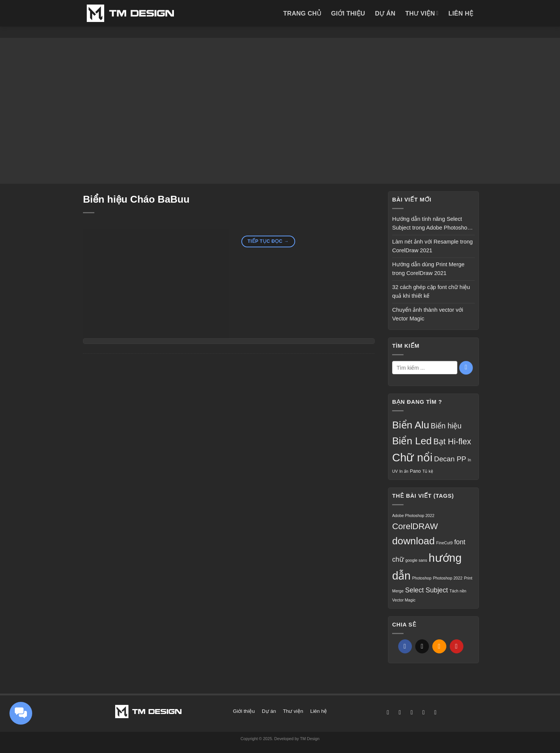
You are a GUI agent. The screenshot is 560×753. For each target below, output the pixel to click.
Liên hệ (461, 13)
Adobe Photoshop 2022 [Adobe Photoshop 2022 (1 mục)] (413, 516)
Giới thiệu (348, 13)
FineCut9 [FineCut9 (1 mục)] (444, 543)
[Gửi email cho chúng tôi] (424, 712)
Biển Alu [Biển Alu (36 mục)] (411, 425)
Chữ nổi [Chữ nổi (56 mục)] (412, 457)
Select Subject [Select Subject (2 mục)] (426, 590)
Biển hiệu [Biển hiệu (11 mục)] (446, 426)
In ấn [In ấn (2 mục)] (404, 471)
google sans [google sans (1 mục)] (416, 560)
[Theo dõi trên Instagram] (400, 712)
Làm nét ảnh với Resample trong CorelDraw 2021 (433, 246)
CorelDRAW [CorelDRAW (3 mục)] (415, 526)
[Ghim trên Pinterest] (457, 646)
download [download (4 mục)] (413, 541)
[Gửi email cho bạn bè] (439, 646)
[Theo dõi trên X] (412, 712)
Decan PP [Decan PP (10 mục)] (450, 459)
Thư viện (422, 13)
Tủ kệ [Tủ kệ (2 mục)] (428, 471)
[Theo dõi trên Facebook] (388, 712)
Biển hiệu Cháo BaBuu (136, 199)
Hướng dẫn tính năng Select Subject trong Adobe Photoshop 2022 (431, 224)
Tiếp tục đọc (268, 242)
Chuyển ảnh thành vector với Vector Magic (428, 314)
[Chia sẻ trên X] (422, 646)
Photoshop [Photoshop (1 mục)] (422, 578)
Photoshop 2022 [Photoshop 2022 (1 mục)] (448, 578)
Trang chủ (302, 13)
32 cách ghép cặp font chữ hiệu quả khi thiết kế (431, 292)
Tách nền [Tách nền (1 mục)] (458, 591)
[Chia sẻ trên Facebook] (405, 646)
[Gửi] (466, 368)
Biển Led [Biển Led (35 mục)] (412, 441)
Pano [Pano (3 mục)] (415, 471)
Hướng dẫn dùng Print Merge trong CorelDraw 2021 (428, 269)
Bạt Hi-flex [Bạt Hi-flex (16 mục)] (452, 441)
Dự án (385, 13)
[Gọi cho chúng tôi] (435, 712)
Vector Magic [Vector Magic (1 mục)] (404, 600)
